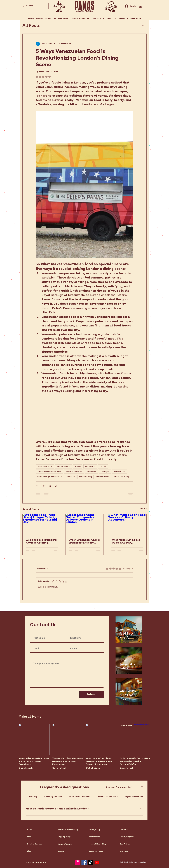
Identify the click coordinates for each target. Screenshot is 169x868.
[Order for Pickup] (102, 851)
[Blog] (40, 851)
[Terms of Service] (71, 844)
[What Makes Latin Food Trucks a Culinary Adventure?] (127, 524)
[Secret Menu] (102, 837)
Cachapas (105, 472)
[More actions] (132, 44)
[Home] (40, 830)
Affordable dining (122, 477)
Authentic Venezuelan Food (49, 472)
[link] (140, 6)
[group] (84, 747)
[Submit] (92, 695)
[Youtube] (97, 862)
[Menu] (40, 837)
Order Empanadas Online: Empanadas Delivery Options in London (84, 542)
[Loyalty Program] (132, 837)
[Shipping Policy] (71, 837)
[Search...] (34, 6)
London (103, 466)
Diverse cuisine (103, 477)
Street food (92, 472)
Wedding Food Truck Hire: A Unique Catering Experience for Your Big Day (41, 542)
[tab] (33, 797)
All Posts (31, 26)
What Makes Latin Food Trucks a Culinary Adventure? (126, 542)
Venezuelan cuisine (74, 472)
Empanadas (90, 466)
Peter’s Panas (120, 472)
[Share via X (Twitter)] (43, 486)
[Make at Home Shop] (102, 844)
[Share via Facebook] (37, 486)
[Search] (71, 851)
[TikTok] (91, 862)
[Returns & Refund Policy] (71, 830)
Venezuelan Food (45, 466)
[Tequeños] (132, 830)
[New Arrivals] (132, 844)
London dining (86, 477)
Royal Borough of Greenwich (50, 477)
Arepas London (64, 466)
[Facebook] (84, 862)
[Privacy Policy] (102, 830)
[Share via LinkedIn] (50, 486)
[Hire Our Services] (40, 844)
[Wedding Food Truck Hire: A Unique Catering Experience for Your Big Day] (42, 524)
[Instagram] (78, 862)
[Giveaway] (132, 851)
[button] (143, 26)
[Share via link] (56, 486)
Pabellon (71, 477)
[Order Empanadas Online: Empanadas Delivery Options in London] (85, 524)
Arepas (78, 466)
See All (143, 509)
